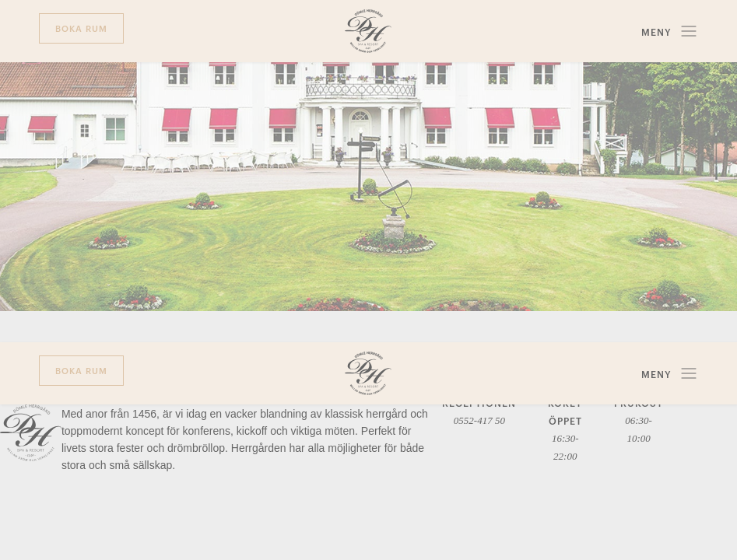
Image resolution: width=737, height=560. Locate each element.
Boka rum (81, 28)
